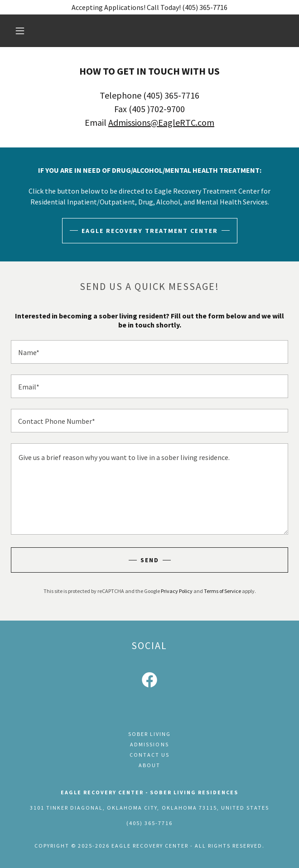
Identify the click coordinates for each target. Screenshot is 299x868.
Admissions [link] (149, 744)
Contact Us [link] (149, 755)
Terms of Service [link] (222, 591)
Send (150, 560)
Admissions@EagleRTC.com (161, 122)
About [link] (149, 765)
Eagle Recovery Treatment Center (150, 231)
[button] (25, 31)
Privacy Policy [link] (177, 591)
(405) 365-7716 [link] (149, 823)
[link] (149, 682)
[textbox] (149, 352)
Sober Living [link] (149, 734)
